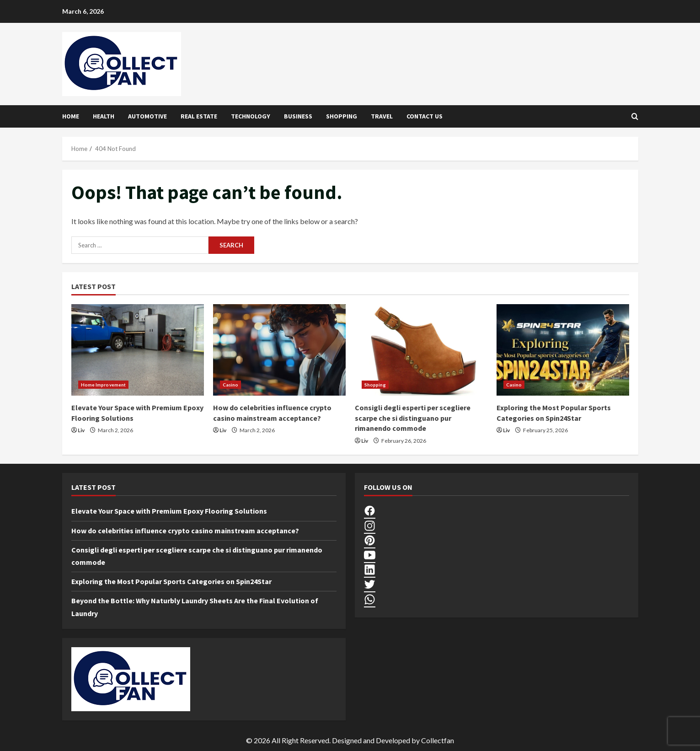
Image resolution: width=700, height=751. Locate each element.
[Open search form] (635, 116)
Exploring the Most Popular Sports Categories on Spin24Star (171, 581)
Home (71, 116)
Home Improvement (104, 385)
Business (298, 116)
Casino (231, 385)
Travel (382, 116)
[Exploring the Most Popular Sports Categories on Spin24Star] (563, 350)
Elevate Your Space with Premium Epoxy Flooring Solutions (169, 511)
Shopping (342, 116)
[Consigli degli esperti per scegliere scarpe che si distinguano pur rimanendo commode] (421, 350)
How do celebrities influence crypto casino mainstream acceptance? (185, 531)
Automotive (147, 116)
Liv (81, 430)
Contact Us (425, 116)
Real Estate (199, 116)
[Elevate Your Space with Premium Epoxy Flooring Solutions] (138, 350)
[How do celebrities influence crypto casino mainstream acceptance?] (279, 350)
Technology (251, 116)
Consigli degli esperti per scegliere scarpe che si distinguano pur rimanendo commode (413, 418)
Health (104, 116)
